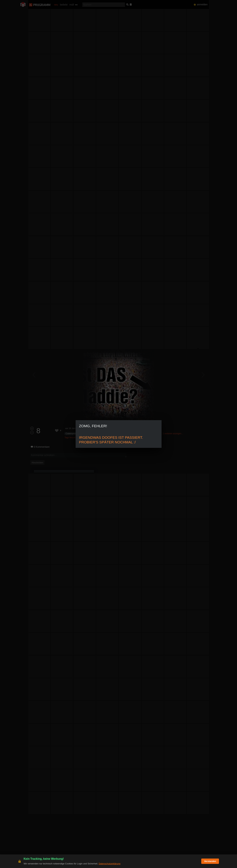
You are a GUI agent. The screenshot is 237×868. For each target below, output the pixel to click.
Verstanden (210, 861)
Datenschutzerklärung (109, 864)
